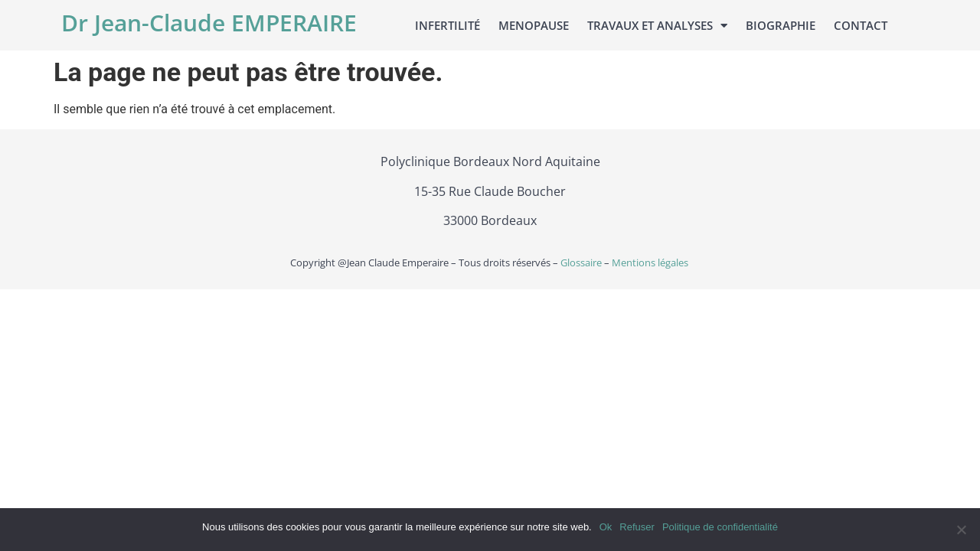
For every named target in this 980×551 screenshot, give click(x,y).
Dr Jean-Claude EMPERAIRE (209, 23)
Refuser (637, 527)
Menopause (534, 25)
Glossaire (580, 262)
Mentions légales (651, 262)
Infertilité (448, 25)
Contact (861, 25)
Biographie (781, 25)
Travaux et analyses (657, 26)
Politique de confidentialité (720, 527)
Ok (606, 527)
